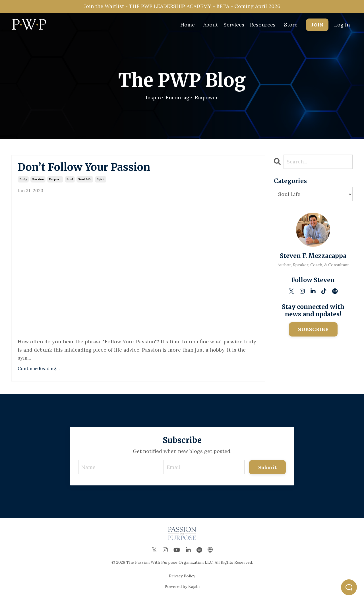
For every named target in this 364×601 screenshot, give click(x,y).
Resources (263, 25)
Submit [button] (268, 467)
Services (234, 25)
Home (188, 25)
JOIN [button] (317, 25)
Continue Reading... (39, 368)
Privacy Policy (182, 576)
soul (70, 179)
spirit (101, 179)
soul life (85, 179)
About (211, 25)
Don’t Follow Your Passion (84, 167)
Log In (342, 25)
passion (38, 179)
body (23, 179)
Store (291, 25)
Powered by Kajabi (182, 586)
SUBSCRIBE (313, 329)
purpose (55, 179)
